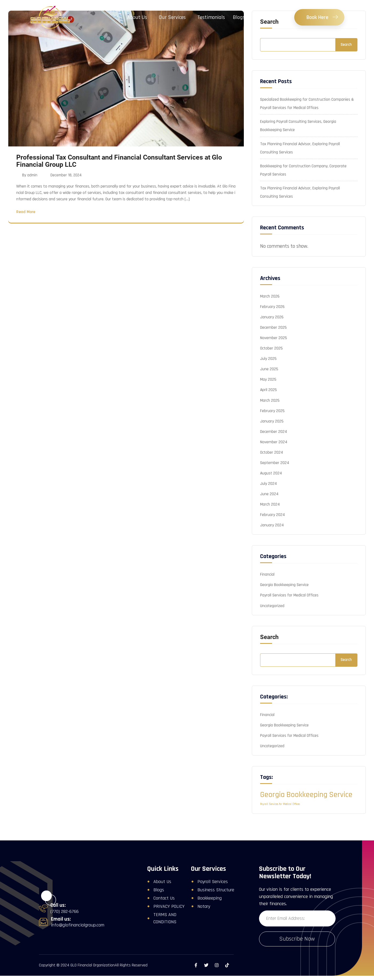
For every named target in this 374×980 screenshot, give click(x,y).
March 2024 (270, 512)
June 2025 (269, 373)
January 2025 (272, 427)
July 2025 (268, 363)
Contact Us (265, 17)
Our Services (172, 17)
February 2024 (272, 522)
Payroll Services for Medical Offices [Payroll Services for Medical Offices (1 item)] (280, 814)
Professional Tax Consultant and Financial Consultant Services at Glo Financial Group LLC (119, 161)
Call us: (58, 916)
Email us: (61, 929)
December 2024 (274, 437)
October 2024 (272, 459)
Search (346, 45)
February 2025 (272, 416)
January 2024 (272, 533)
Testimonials (211, 17)
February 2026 (272, 309)
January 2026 (272, 320)
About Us (137, 17)
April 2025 (269, 395)
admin (32, 175)
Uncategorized (272, 615)
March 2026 (270, 299)
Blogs (239, 17)
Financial (267, 583)
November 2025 (274, 341)
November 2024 (274, 448)
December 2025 (273, 331)
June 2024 (269, 501)
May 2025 (268, 384)
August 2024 (271, 480)
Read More (26, 213)
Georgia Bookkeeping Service (284, 593)
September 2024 (275, 469)
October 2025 (272, 352)
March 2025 (270, 405)
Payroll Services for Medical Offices (289, 604)
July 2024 (268, 491)
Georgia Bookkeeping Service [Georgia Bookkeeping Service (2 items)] (306, 805)
